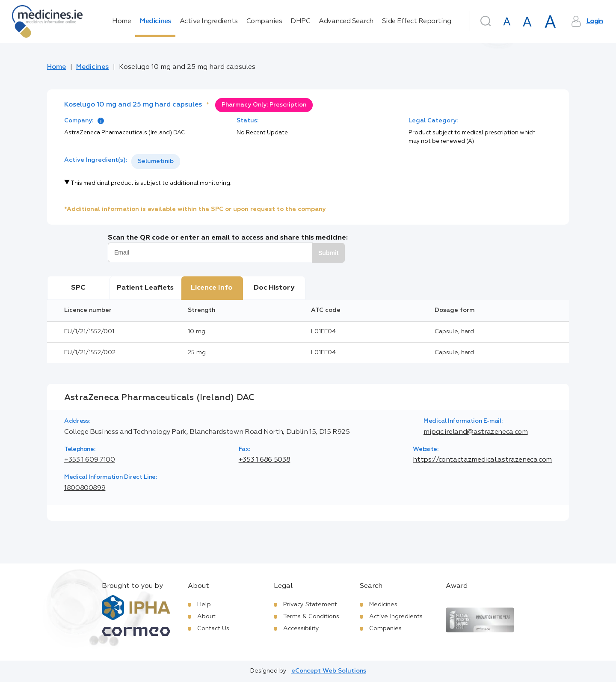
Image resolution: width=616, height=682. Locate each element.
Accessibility (301, 629)
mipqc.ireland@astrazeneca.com (476, 432)
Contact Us (213, 629)
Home (121, 21)
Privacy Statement (310, 605)
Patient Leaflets (145, 288)
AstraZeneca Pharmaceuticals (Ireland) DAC (124, 133)
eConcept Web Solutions (329, 671)
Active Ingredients (209, 21)
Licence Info (212, 288)
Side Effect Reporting (417, 21)
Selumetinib (156, 161)
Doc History (274, 288)
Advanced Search (346, 21)
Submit (328, 253)
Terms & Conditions (311, 617)
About (206, 617)
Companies (264, 21)
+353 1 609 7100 (90, 460)
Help (204, 605)
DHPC (300, 21)
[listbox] (156, 162)
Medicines (155, 21)
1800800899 (85, 488)
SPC (78, 288)
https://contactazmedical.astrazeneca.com (482, 460)
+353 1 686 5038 (265, 460)
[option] (156, 162)
